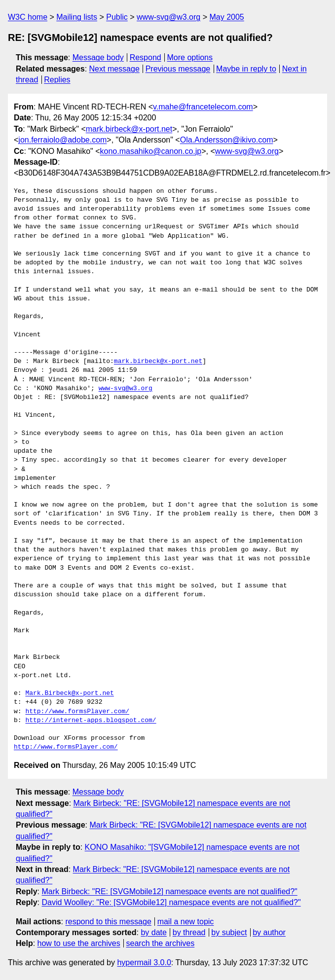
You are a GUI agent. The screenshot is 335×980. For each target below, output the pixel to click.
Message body (98, 57)
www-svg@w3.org (168, 17)
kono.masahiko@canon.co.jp (151, 151)
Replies (57, 80)
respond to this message (108, 922)
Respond (146, 57)
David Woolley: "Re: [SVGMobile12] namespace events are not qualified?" (171, 902)
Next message (114, 69)
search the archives (161, 943)
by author (269, 932)
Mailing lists (77, 17)
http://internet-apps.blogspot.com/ (91, 721)
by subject (229, 932)
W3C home (28, 17)
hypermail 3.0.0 (144, 962)
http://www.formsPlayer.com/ (77, 712)
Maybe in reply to (246, 69)
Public (117, 17)
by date (153, 932)
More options (190, 57)
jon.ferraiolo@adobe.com (62, 140)
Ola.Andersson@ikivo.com (227, 140)
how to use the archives (79, 943)
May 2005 (226, 17)
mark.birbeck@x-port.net (129, 129)
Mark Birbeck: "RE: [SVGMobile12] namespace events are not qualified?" (169, 891)
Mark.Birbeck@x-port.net (69, 693)
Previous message (178, 69)
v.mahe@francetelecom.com (203, 107)
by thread (189, 932)
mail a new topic (186, 922)
